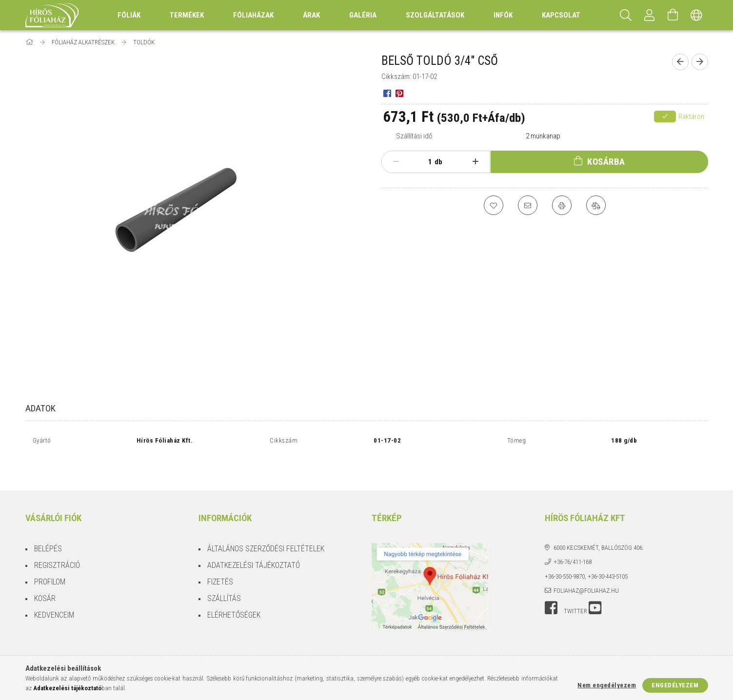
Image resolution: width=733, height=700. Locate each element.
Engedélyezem (675, 685)
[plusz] (475, 162)
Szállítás (224, 575)
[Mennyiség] (425, 162)
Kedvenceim (54, 592)
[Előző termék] (680, 62)
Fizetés (220, 558)
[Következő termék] (700, 62)
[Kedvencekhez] (494, 205)
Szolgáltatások (435, 15)
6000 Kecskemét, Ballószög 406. (599, 524)
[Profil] (650, 15)
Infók (503, 15)
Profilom (50, 558)
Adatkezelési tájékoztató (254, 542)
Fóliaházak (253, 15)
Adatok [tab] (40, 408)
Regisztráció (57, 542)
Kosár (45, 575)
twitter (575, 588)
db (438, 162)
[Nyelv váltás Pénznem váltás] (696, 15)
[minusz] (396, 162)
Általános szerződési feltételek (266, 525)
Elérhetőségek (234, 592)
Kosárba (606, 162)
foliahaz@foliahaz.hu (586, 567)
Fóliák (129, 15)
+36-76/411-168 (573, 538)
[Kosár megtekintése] (673, 15)
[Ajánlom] (528, 205)
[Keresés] (626, 15)
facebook (551, 584)
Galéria (363, 15)
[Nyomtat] (562, 205)
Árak (311, 15)
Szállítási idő (414, 136)
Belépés (48, 525)
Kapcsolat (561, 15)
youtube (595, 584)
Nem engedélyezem (607, 685)
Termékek (187, 15)
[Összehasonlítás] (596, 205)
